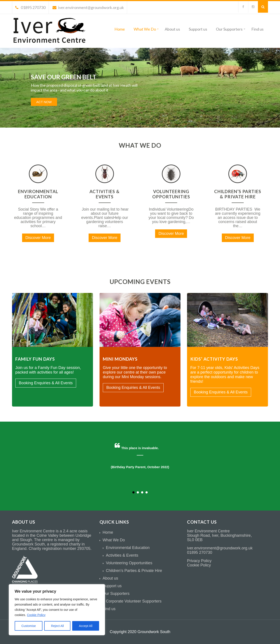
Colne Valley (47, 535)
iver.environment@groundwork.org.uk (88, 7)
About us (172, 29)
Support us (198, 29)
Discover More (38, 238)
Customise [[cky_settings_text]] (29, 626)
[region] (57, 610)
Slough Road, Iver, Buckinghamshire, (219, 535)
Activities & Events (105, 194)
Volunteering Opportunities (171, 194)
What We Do (146, 29)
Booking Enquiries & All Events (46, 383)
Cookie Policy (36, 615)
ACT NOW (44, 102)
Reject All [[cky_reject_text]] (57, 626)
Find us (257, 29)
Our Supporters (231, 29)
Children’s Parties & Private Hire (238, 194)
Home (120, 29)
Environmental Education (38, 194)
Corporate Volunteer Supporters (134, 601)
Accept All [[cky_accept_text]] (86, 626)
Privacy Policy (199, 561)
